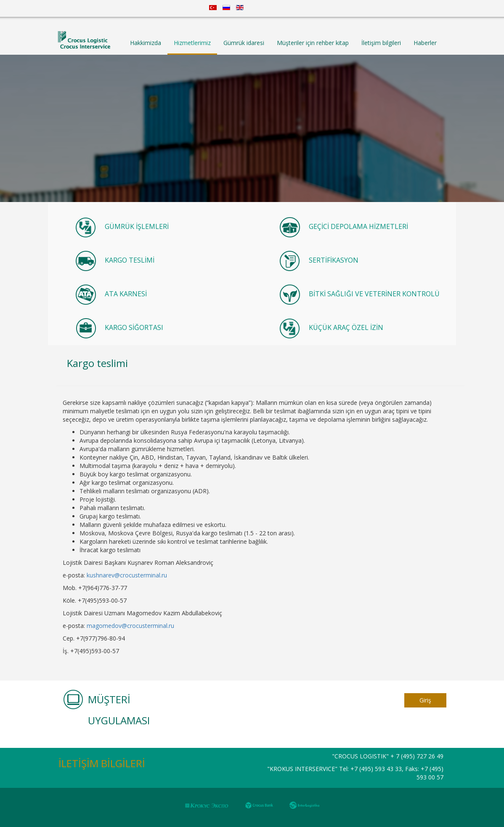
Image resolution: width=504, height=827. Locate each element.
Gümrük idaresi (244, 43)
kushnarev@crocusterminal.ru (127, 575)
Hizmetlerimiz (192, 43)
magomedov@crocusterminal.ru (130, 626)
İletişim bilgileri (381, 43)
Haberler (425, 43)
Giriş (425, 700)
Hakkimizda (146, 43)
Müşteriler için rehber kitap (313, 43)
